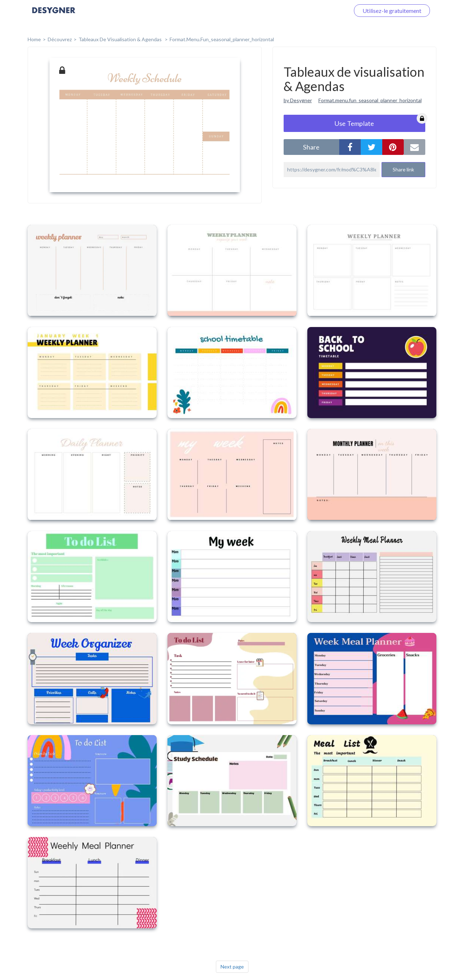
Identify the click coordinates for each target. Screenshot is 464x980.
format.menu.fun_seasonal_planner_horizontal (222, 39)
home (34, 39)
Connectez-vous (321, 11)
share (311, 147)
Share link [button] (403, 169)
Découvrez (60, 39)
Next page (232, 967)
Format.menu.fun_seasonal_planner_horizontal (370, 100)
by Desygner (298, 100)
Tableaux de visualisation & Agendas (121, 39)
